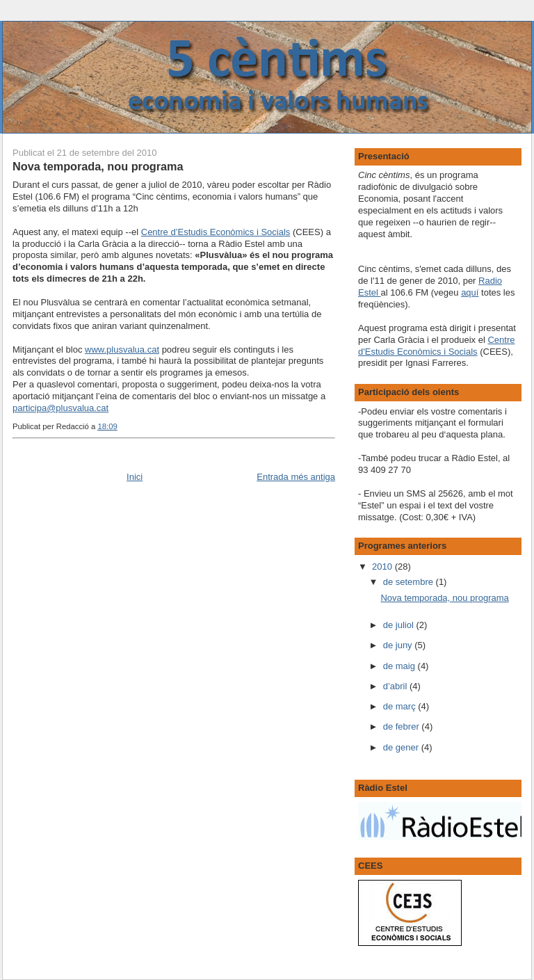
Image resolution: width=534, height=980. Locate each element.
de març (401, 706)
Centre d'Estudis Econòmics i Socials (436, 346)
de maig (400, 666)
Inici (135, 477)
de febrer (403, 726)
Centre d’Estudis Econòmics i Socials (216, 232)
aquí (470, 292)
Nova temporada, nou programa (98, 166)
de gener (402, 747)
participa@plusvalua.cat (60, 408)
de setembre (410, 582)
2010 (383, 567)
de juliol (400, 625)
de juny (399, 645)
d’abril (396, 686)
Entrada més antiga (296, 477)
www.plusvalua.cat (122, 350)
